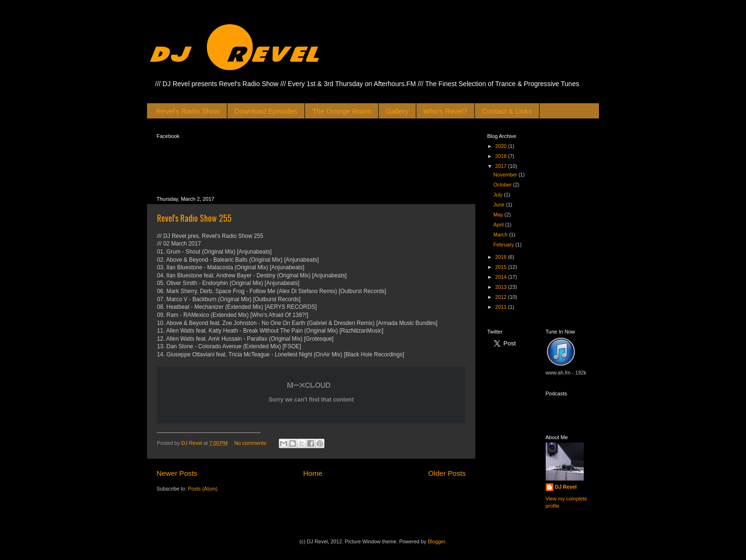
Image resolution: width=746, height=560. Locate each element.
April (499, 225)
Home (313, 473)
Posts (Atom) (203, 489)
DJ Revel (566, 487)
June (500, 205)
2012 (502, 297)
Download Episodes (266, 111)
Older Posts (447, 473)
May (499, 215)
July (499, 195)
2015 (502, 267)
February (504, 245)
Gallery (397, 111)
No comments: (251, 443)
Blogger (437, 541)
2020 (502, 146)
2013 (502, 287)
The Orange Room (342, 111)
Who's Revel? (445, 111)
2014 (502, 277)
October (503, 185)
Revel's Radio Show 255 (194, 218)
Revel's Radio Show (188, 111)
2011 (502, 307)
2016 (502, 257)
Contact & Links (507, 111)
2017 (502, 166)
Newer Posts (177, 473)
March (501, 235)
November (506, 175)
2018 (502, 156)
